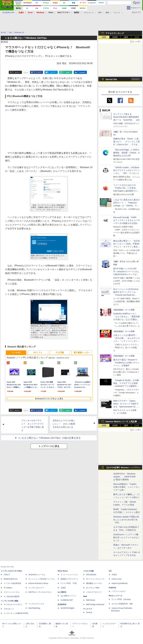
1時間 (104, 37)
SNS (100, 13)
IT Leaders (8, 588)
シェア (38, 72)
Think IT (7, 575)
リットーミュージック (69, 575)
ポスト (17, 72)
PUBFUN (112, 588)
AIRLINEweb (91, 575)
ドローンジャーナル (12, 592)
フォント (117, 13)
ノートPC (16, 353)
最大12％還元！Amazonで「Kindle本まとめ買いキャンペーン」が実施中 (126, 363)
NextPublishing (34, 608)
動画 (107, 13)
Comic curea (117, 579)
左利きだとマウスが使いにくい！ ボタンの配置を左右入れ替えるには (64, 424)
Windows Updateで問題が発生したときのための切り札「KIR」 (126, 520)
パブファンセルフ (119, 591)
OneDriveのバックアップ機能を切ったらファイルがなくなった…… (127, 537)
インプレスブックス (36, 604)
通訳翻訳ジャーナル (94, 583)
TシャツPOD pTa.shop (121, 599)
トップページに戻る (49, 446)
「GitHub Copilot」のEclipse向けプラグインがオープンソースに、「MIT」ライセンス (127, 170)
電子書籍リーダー (82, 353)
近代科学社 (62, 604)
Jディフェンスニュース (95, 579)
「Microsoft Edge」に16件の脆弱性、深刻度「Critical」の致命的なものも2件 (127, 153)
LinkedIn (82, 72)
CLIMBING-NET (67, 600)
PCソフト (38, 353)
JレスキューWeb (93, 588)
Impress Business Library (38, 583)
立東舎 (63, 588)
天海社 (114, 575)
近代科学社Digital (67, 608)
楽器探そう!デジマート (70, 579)
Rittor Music (63, 571)
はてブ (53, 72)
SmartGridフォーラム (37, 575)
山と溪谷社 (62, 592)
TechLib (89, 613)
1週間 (126, 37)
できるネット (9, 609)
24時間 (115, 37)
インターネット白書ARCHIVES (16, 613)
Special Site (111, 79)
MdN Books (91, 600)
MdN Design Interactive (95, 604)
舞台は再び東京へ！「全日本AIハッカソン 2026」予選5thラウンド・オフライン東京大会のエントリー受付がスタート (127, 247)
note (68, 72)
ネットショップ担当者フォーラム (42, 579)
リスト (26, 72)
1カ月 (137, 37)
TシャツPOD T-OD (69, 583)
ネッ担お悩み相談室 (12, 596)
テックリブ (88, 609)
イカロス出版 (88, 571)
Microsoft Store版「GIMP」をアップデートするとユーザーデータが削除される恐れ (127, 220)
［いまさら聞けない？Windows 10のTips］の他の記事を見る (49, 438)
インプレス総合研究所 (12, 583)
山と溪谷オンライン (68, 596)
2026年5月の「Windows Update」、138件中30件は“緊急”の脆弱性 (124, 477)
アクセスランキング (115, 33)
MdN (85, 596)
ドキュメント (89, 13)
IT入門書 (60, 353)
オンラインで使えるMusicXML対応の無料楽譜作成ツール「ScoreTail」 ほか (127, 117)
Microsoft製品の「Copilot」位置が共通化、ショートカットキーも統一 (127, 487)
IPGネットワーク (115, 596)
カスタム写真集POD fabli (122, 604)
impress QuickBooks (120, 583)
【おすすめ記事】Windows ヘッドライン (123, 468)
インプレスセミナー (36, 588)
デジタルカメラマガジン (13, 604)
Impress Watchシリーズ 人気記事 (121, 422)
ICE (110, 571)
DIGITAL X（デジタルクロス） (40, 592)
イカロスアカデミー (94, 592)
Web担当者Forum (11, 579)
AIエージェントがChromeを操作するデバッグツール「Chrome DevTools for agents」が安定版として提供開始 (127, 295)
